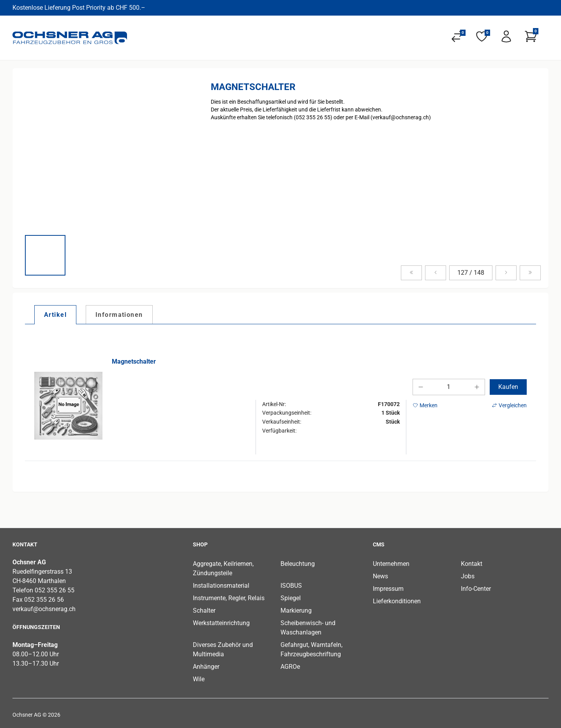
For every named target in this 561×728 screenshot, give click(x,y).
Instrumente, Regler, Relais (229, 598)
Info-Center (476, 589)
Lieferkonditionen (397, 601)
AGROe (290, 667)
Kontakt (472, 564)
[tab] (55, 315)
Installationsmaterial (221, 586)
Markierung (296, 610)
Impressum (388, 589)
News (380, 576)
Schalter (204, 610)
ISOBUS (291, 586)
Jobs (468, 576)
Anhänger (206, 667)
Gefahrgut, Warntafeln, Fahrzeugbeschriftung (311, 649)
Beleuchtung (298, 564)
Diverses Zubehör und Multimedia (223, 649)
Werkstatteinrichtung (221, 623)
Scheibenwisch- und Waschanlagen (308, 628)
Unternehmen (391, 564)
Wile (199, 679)
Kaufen (508, 387)
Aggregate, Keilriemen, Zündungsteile (223, 568)
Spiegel (291, 598)
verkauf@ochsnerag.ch (44, 609)
